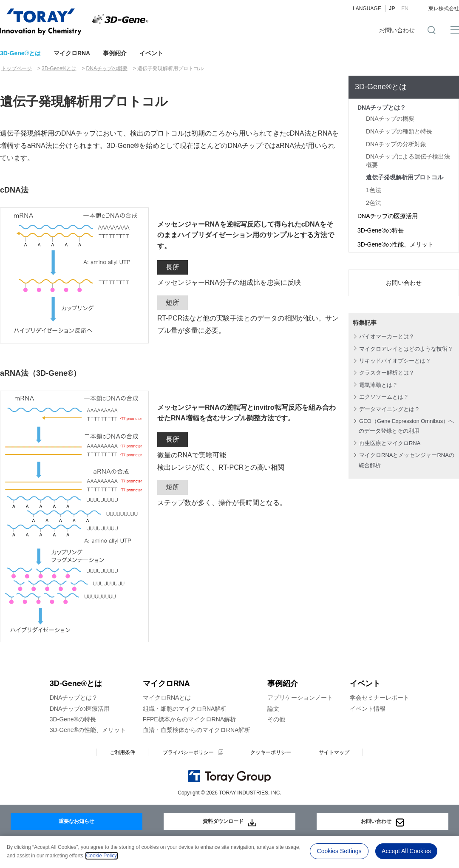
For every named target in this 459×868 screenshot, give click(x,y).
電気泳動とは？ (378, 385)
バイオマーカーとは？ (387, 336)
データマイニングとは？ (390, 409)
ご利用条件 (122, 752)
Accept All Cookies (406, 851)
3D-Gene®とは (20, 53)
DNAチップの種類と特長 (399, 131)
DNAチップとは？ (382, 108)
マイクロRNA (72, 53)
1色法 (374, 190)
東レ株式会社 (444, 9)
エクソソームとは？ (384, 397)
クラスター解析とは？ (387, 373)
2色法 (374, 203)
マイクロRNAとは (167, 698)
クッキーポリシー (271, 752)
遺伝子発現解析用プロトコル (405, 177)
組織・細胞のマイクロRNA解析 (185, 709)
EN (405, 9)
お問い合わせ (397, 30)
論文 (273, 709)
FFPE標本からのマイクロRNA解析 (189, 719)
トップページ (17, 68)
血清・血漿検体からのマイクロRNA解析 (197, 730)
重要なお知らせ (76, 819)
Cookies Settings (339, 851)
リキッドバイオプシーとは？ (395, 361)
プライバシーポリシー (188, 752)
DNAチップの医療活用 (388, 216)
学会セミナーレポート (380, 698)
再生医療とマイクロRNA (390, 443)
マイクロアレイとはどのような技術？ (406, 349)
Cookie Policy (102, 856)
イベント (151, 53)
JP (392, 9)
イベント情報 (368, 709)
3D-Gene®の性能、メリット (395, 244)
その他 (276, 719)
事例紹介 (115, 53)
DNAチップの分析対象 (396, 144)
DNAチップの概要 (107, 68)
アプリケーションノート (300, 698)
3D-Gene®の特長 (381, 230)
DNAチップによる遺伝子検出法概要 (408, 161)
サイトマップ (334, 752)
